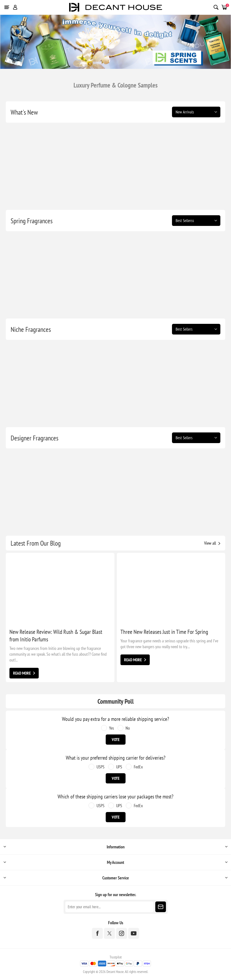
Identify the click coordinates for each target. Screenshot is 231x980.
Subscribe (161, 907)
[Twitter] (109, 933)
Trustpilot (116, 957)
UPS (119, 767)
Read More (22, 673)
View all (210, 543)
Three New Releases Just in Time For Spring (164, 632)
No (128, 728)
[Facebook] (97, 933)
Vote (116, 740)
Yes (112, 728)
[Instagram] (122, 933)
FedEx (138, 767)
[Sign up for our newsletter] (109, 907)
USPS (101, 767)
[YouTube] (134, 933)
